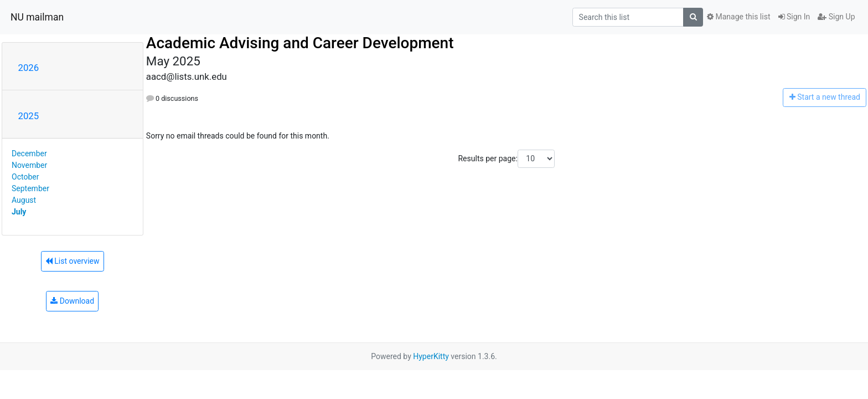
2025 (29, 116)
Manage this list (738, 17)
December (29, 154)
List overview (73, 261)
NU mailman (37, 17)
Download (72, 301)
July (19, 212)
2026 (29, 68)
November (29, 165)
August (24, 200)
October (25, 177)
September (30, 188)
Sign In (794, 17)
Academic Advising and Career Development (300, 43)
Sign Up (836, 17)
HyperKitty (431, 356)
